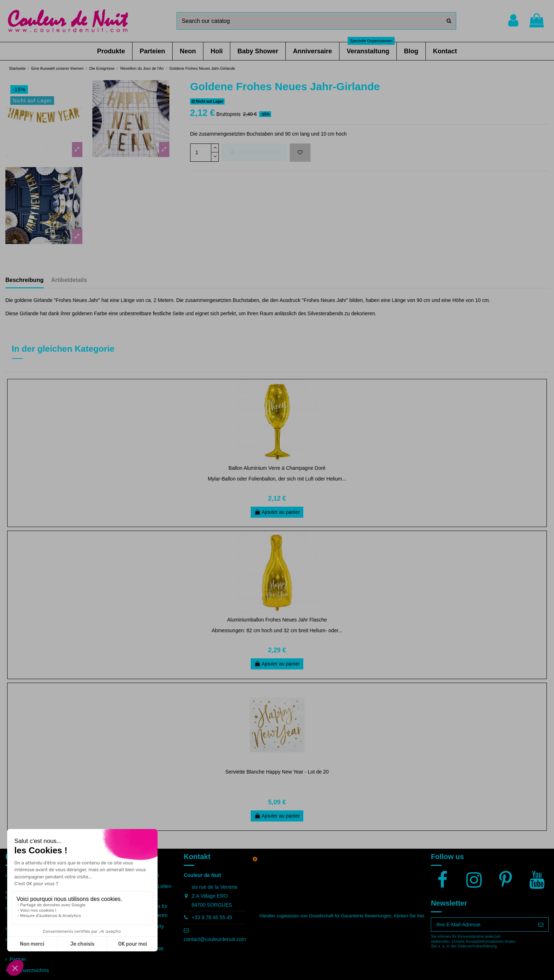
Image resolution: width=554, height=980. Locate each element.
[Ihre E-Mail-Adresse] (482, 925)
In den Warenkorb (254, 152)
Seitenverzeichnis (29, 970)
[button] (111, 51)
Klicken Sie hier (409, 916)
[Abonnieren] (541, 925)
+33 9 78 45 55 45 (212, 917)
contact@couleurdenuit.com (215, 939)
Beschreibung (25, 280)
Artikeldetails (69, 280)
